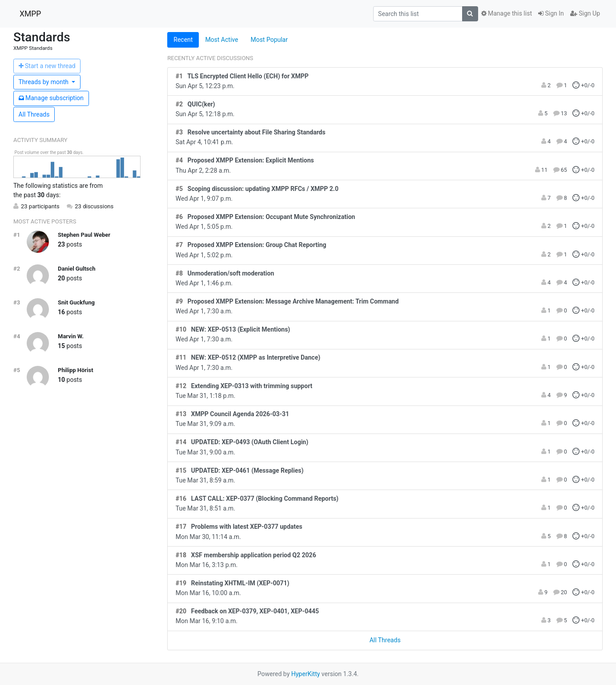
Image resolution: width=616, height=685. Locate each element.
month (44, 82)
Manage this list (507, 13)
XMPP (30, 14)
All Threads (34, 114)
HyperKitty (306, 674)
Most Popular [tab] (269, 40)
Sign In (551, 13)
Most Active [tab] (221, 40)
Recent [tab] (183, 40)
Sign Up (585, 13)
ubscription (51, 98)
